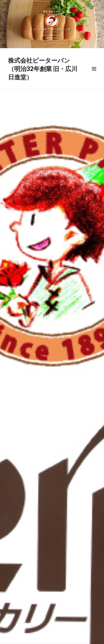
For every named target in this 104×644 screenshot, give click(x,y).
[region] (52, 24)
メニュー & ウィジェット (94, 75)
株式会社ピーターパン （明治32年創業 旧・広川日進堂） (43, 69)
